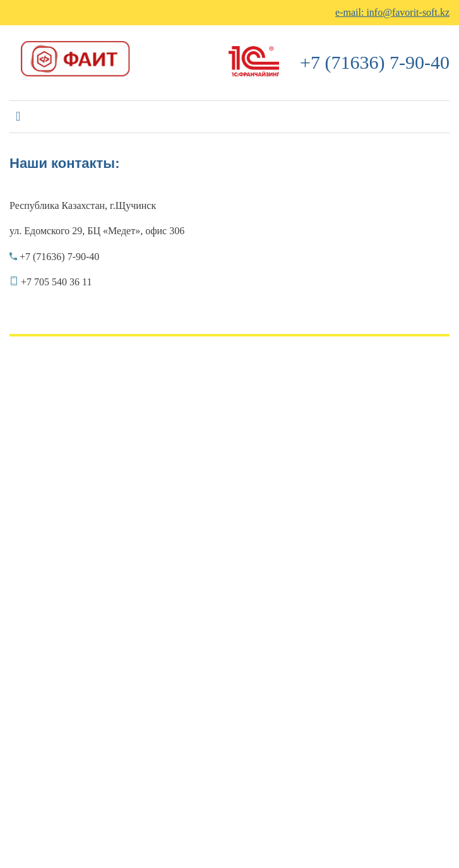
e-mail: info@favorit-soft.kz (392, 12)
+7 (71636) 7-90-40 (375, 62)
